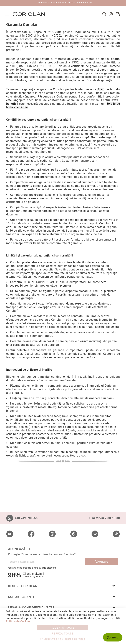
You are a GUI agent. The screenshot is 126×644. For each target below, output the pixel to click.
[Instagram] (52, 534)
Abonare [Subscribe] (101, 561)
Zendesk (40, 577)
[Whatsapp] (10, 518)
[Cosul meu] (117, 14)
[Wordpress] (95, 534)
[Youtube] (10, 534)
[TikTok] (116, 534)
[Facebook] (31, 534)
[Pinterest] (74, 534)
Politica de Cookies (18, 621)
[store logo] (30, 14)
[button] (110, 14)
